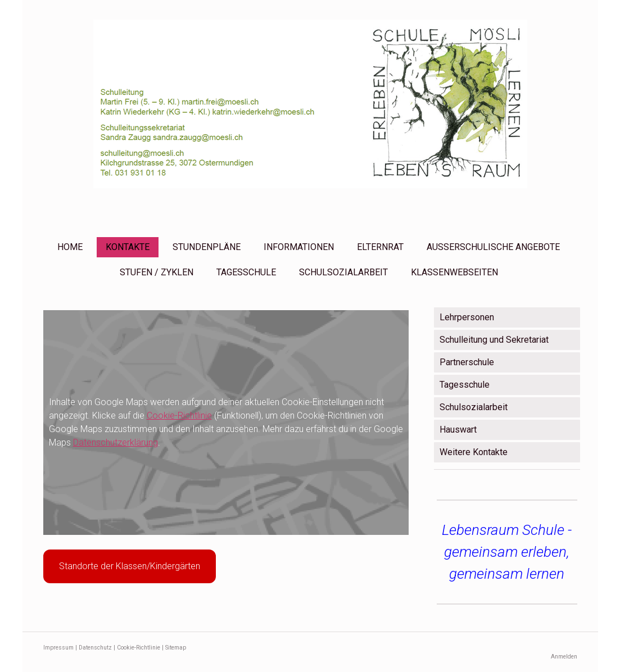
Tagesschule (465, 385)
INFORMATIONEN (299, 247)
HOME (70, 247)
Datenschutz (95, 648)
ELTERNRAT (380, 247)
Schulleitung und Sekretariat (494, 340)
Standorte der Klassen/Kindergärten (130, 566)
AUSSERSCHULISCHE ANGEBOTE (493, 247)
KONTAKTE (128, 247)
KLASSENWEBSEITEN (454, 272)
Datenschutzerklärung (116, 442)
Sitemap (176, 648)
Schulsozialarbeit (474, 407)
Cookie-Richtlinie (179, 416)
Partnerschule (467, 362)
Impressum (58, 648)
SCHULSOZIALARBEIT (343, 272)
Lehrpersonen (467, 317)
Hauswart (458, 430)
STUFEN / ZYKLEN (157, 272)
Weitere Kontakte (474, 452)
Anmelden (564, 657)
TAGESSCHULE (246, 272)
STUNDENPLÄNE (207, 247)
